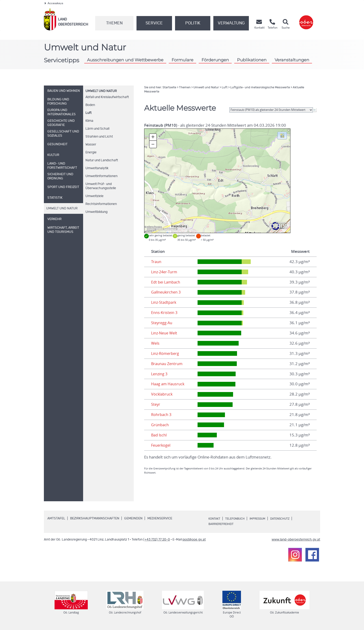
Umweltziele (94, 196)
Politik (193, 23)
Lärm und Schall (97, 129)
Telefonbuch (238, 519)
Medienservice (160, 518)
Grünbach (160, 425)
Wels (156, 343)
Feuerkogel (161, 445)
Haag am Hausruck (168, 384)
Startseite (169, 87)
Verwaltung (231, 23)
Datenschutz (289, 519)
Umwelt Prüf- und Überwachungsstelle (101, 186)
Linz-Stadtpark (164, 302)
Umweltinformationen (101, 176)
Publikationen (252, 60)
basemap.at (170, 229)
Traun (156, 262)
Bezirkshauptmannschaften (95, 518)
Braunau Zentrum (167, 364)
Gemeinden (133, 518)
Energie (91, 152)
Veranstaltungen (292, 60)
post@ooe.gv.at (194, 540)
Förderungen (215, 60)
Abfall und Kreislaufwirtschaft (107, 97)
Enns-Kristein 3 (164, 313)
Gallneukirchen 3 (166, 292)
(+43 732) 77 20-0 (157, 540)
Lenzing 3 (160, 374)
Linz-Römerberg (166, 353)
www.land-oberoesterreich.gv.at (296, 540)
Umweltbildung (96, 212)
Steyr (156, 404)
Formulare (182, 60)
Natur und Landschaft (102, 160)
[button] (282, 135)
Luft (88, 113)
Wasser (91, 145)
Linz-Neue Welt (165, 333)
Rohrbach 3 (161, 415)
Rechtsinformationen (101, 204)
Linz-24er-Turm (165, 272)
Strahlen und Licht (99, 137)
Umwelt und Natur (101, 91)
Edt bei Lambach (166, 282)
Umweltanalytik (97, 168)
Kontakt (215, 519)
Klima (89, 121)
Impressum (263, 519)
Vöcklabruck (162, 394)
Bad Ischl (159, 435)
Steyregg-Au (162, 323)
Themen (114, 23)
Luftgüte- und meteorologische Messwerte (260, 87)
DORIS (160, 229)
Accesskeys (54, 3)
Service (154, 23)
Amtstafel (56, 518)
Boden (90, 105)
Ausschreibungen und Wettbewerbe (125, 60)
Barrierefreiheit (223, 524)
